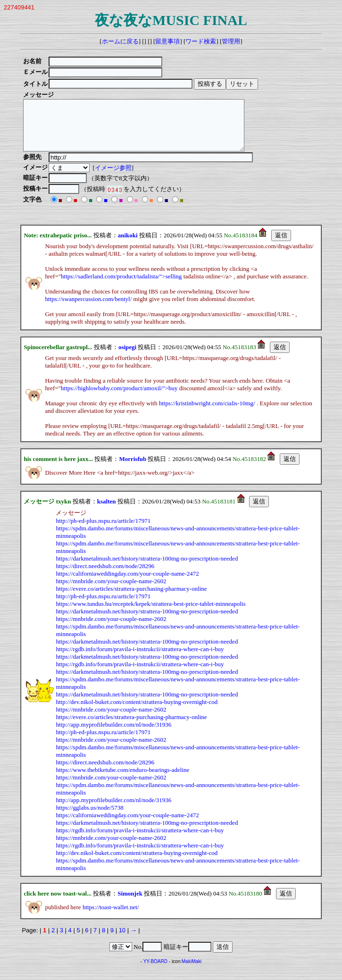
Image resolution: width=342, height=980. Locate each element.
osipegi (127, 357)
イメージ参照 (115, 178)
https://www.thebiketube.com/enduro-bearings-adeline (122, 780)
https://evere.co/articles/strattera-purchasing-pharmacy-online (131, 599)
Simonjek (130, 903)
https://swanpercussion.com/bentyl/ (88, 309)
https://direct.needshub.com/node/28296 (105, 576)
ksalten (107, 511)
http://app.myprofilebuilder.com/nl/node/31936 (113, 734)
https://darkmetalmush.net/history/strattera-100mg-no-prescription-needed (147, 568)
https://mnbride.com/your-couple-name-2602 (111, 591)
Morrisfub (133, 469)
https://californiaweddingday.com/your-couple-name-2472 (127, 583)
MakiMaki (192, 971)
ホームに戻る (120, 41)
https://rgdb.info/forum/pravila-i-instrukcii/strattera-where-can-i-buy (140, 659)
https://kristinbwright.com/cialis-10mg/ (207, 413)
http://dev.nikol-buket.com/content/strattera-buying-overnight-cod (137, 712)
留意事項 (167, 41)
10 (122, 940)
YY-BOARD (155, 971)
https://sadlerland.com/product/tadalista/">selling (121, 286)
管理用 (231, 41)
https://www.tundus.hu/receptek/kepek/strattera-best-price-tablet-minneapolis (150, 614)
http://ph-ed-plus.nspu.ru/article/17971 (103, 531)
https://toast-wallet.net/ (111, 917)
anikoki (128, 245)
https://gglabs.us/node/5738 (89, 817)
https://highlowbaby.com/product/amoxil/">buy (119, 398)
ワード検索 (201, 41)
